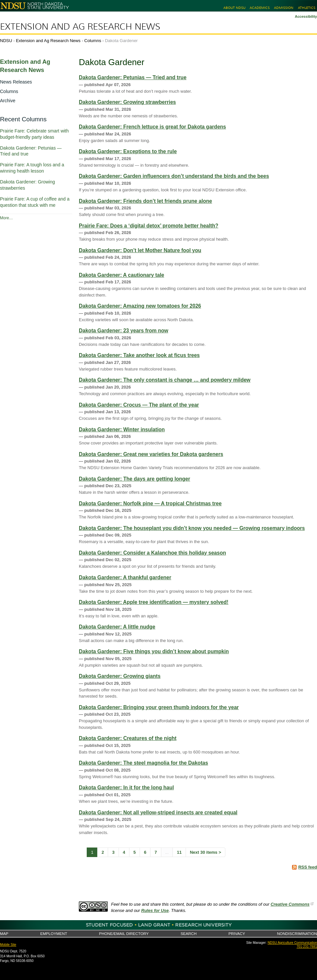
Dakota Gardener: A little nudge (117, 627)
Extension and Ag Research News (80, 27)
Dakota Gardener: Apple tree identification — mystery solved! (154, 602)
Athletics (307, 8)
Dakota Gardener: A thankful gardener (125, 577)
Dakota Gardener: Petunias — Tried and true (133, 77)
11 (179, 852)
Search (189, 933)
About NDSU (234, 8)
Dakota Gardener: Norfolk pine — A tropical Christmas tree (150, 503)
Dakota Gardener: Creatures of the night (128, 738)
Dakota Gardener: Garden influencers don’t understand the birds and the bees (174, 176)
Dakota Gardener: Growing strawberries (127, 102)
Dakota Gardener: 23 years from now (124, 331)
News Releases (16, 82)
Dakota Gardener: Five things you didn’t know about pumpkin (154, 651)
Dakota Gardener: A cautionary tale (122, 275)
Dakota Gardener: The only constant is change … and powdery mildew (165, 380)
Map (4, 933)
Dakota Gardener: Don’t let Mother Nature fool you (140, 250)
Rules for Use (155, 910)
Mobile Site (8, 945)
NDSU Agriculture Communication (292, 943)
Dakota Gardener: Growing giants (120, 676)
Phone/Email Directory (124, 933)
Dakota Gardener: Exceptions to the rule (128, 151)
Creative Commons (290, 904)
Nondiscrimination (297, 933)
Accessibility (306, 16)
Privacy (237, 933)
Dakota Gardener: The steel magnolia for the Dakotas (143, 763)
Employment (54, 933)
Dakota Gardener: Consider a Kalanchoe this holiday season (152, 553)
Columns (93, 41)
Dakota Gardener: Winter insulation (122, 430)
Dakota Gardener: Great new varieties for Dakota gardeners (151, 454)
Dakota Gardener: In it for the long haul (126, 788)
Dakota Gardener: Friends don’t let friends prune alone (146, 201)
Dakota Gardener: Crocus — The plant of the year (139, 405)
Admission (284, 8)
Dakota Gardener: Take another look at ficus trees (139, 355)
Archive (8, 101)
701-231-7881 (307, 947)
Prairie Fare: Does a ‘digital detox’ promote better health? (149, 226)
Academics (260, 8)
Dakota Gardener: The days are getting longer (135, 479)
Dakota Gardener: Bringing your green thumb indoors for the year (159, 707)
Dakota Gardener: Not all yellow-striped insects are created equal (158, 813)
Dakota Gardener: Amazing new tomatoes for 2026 (140, 306)
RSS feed (308, 867)
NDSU (6, 41)
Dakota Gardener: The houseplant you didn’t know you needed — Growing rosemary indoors (192, 528)
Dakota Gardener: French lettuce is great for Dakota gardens (152, 127)
